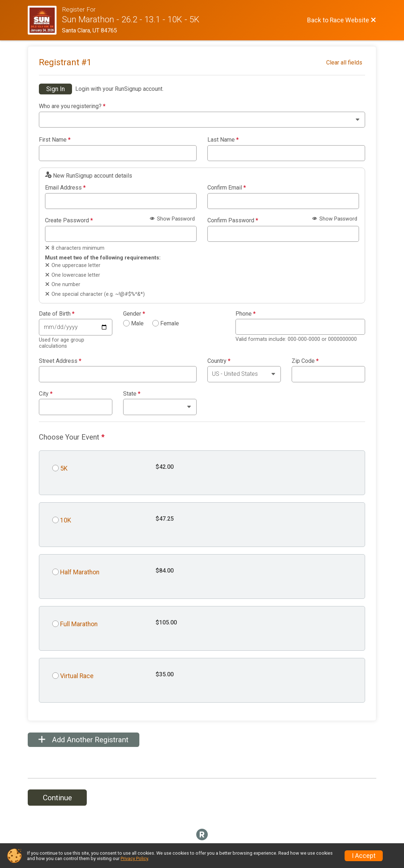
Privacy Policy (134, 858)
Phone (246, 314)
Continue (57, 798)
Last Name (223, 140)
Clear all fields (344, 63)
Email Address (65, 188)
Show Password (172, 219)
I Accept (364, 856)
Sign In (55, 89)
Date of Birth (57, 314)
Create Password (69, 221)
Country (219, 361)
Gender (134, 314)
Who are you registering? (72, 106)
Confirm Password (233, 221)
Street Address (60, 361)
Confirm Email (227, 188)
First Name (55, 140)
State (132, 394)
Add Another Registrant (84, 740)
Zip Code (305, 361)
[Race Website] (45, 20)
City (46, 394)
